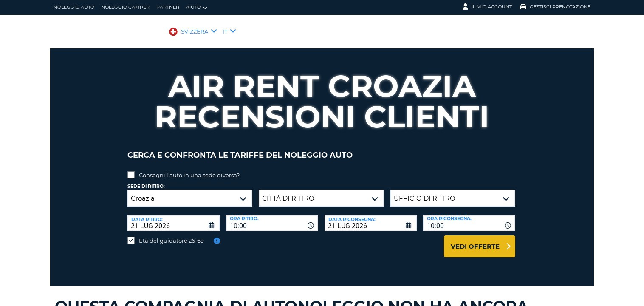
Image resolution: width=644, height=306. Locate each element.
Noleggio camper (125, 7)
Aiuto (197, 7)
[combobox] (272, 217)
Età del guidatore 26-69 (171, 234)
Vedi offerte (475, 240)
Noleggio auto (74, 7)
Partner (168, 7)
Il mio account (487, 7)
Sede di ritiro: (146, 180)
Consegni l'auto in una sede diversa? (189, 169)
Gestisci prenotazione (555, 7)
